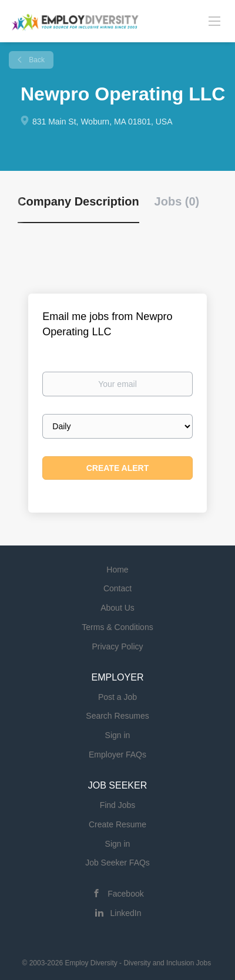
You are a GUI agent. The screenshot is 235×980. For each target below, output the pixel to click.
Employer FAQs (117, 755)
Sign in (118, 735)
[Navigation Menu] (214, 21)
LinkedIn (126, 913)
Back (36, 60)
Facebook (125, 894)
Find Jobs (118, 805)
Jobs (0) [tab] (177, 201)
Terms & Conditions (117, 627)
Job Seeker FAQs (117, 863)
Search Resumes (117, 716)
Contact (117, 588)
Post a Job (117, 697)
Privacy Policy (117, 646)
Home (117, 570)
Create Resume (117, 824)
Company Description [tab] (78, 201)
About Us (117, 608)
